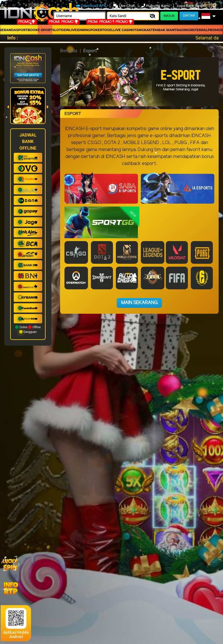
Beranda (69, 51)
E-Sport (45, 30)
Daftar (189, 16)
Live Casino (124, 30)
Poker (96, 30)
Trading (182, 30)
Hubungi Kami (156, 6)
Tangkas (143, 30)
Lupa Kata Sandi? (192, 6)
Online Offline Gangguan (28, 329)
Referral (199, 30)
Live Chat (124, 6)
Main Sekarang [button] (139, 303)
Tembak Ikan (163, 30)
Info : (13, 38)
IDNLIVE (70, 30)
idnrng (83, 30)
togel (108, 30)
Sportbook (27, 30)
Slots (57, 30)
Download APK (92, 6)
